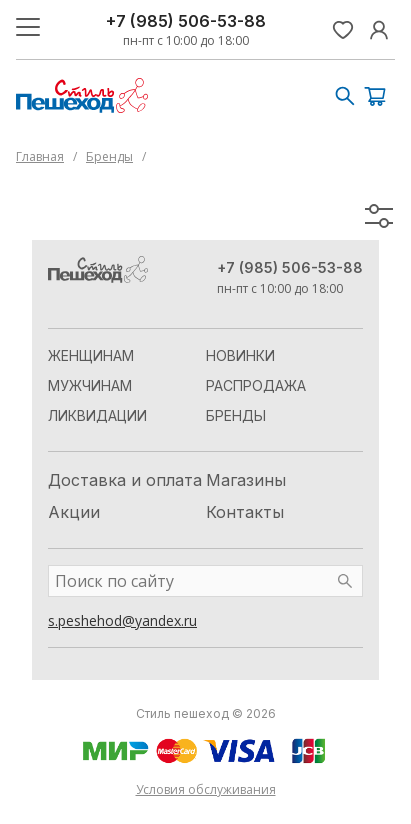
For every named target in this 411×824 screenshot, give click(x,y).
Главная (40, 156)
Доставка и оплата (125, 480)
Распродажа (256, 385)
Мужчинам (90, 385)
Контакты (245, 512)
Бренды (109, 156)
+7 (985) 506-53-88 (186, 21)
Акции (74, 512)
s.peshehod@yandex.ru (122, 620)
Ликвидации (97, 415)
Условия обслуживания (206, 789)
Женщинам (91, 355)
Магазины (246, 480)
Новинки (240, 355)
